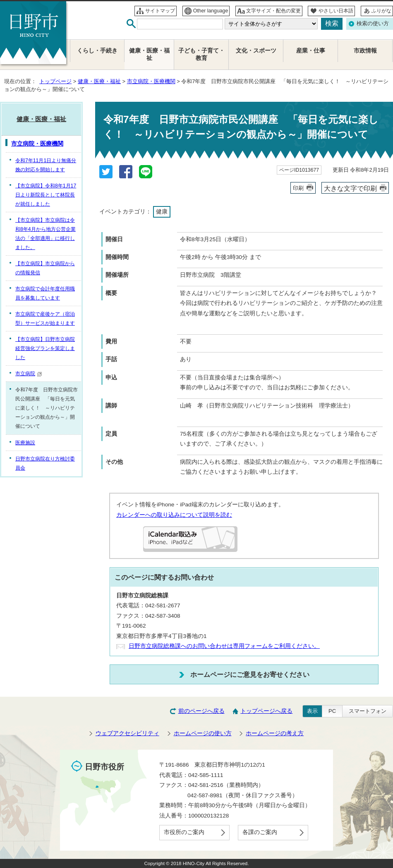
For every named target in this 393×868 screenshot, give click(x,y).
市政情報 (365, 51)
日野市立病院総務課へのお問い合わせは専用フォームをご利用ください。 (224, 646)
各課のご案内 (260, 832)
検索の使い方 (373, 23)
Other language (211, 11)
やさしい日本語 (336, 11)
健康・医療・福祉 (99, 81)
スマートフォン (368, 711)
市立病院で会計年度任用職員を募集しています (45, 293)
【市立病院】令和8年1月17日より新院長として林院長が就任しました (46, 195)
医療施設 (25, 443)
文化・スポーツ (256, 51)
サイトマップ (160, 11)
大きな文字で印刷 (350, 188)
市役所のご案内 (184, 832)
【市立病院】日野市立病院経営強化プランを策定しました (45, 348)
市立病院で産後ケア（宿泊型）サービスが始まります (45, 319)
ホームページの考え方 (275, 733)
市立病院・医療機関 (151, 81)
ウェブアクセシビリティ (127, 733)
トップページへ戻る (266, 711)
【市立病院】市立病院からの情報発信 (45, 268)
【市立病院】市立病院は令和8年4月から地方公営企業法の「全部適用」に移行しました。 (46, 234)
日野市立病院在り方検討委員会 (45, 463)
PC (332, 711)
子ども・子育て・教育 (201, 54)
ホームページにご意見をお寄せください (250, 674)
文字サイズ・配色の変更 (273, 11)
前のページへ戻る (201, 711)
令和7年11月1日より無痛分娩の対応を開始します (46, 165)
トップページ (55, 81)
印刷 (298, 188)
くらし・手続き (97, 51)
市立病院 (29, 374)
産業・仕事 (311, 51)
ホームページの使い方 (203, 733)
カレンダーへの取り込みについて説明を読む (174, 515)
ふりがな (381, 11)
